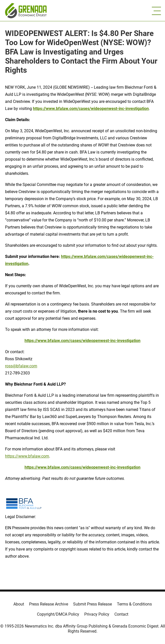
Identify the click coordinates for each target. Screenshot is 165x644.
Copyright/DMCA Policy (58, 614)
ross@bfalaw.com (21, 366)
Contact (121, 614)
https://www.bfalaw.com (27, 456)
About (19, 604)
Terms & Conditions (134, 604)
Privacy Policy (97, 614)
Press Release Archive (49, 604)
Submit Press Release (92, 604)
